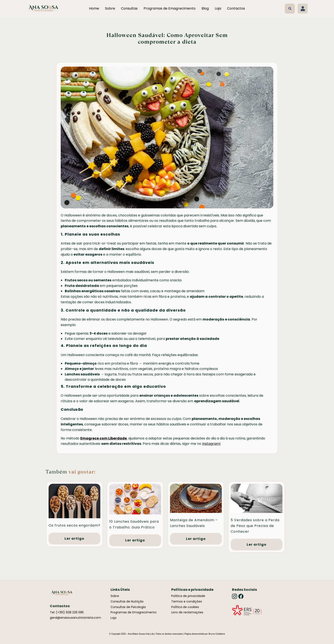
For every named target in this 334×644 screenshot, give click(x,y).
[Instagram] (235, 596)
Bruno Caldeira (217, 634)
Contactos (236, 8)
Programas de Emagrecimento (170, 8)
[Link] (247, 610)
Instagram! (211, 444)
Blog (205, 8)
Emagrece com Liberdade (104, 438)
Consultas (129, 8)
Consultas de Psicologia (128, 607)
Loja (218, 8)
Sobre (110, 8)
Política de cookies (185, 607)
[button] (290, 9)
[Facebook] (241, 596)
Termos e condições (187, 601)
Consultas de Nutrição (127, 601)
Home (94, 8)
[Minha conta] (303, 9)
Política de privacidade (188, 596)
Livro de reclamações (187, 612)
